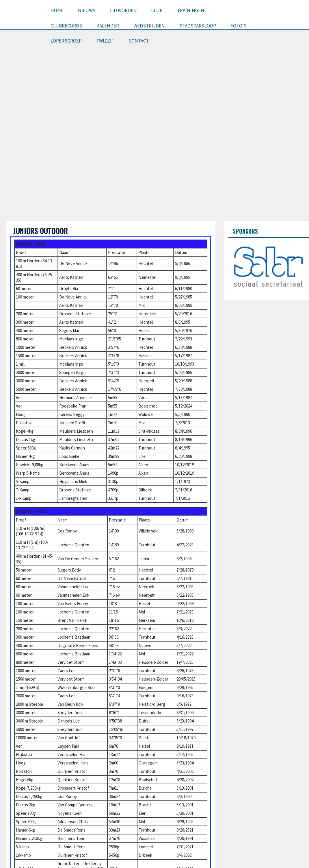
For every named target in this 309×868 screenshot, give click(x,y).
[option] (269, 267)
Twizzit (105, 41)
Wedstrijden (149, 26)
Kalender (108, 26)
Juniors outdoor (41, 231)
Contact (139, 41)
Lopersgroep (66, 41)
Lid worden (123, 10)
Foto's (239, 26)
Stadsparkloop (198, 26)
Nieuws (87, 10)
